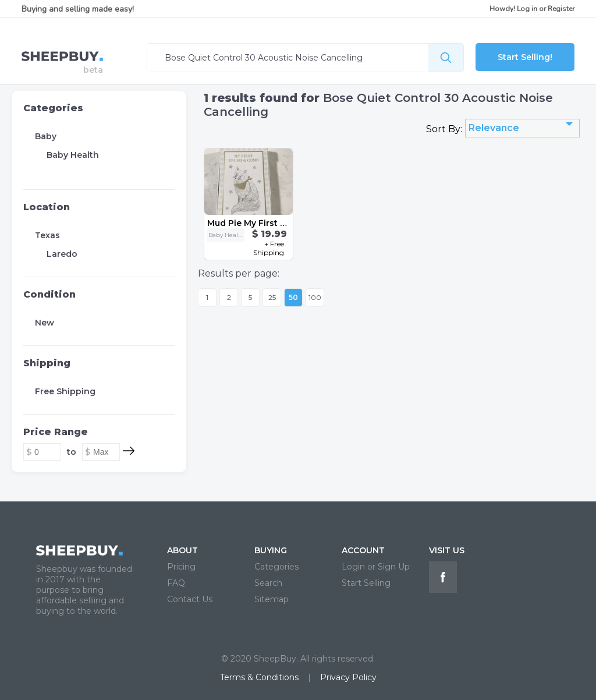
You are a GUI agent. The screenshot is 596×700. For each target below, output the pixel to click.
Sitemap (272, 599)
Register (561, 9)
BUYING (271, 550)
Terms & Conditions (259, 677)
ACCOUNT (363, 550)
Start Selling (366, 583)
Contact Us (190, 599)
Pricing (181, 567)
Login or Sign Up (376, 567)
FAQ (176, 583)
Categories (53, 108)
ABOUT (182, 550)
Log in (527, 9)
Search (268, 583)
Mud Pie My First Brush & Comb (274, 223)
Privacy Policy (348, 677)
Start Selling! (525, 57)
